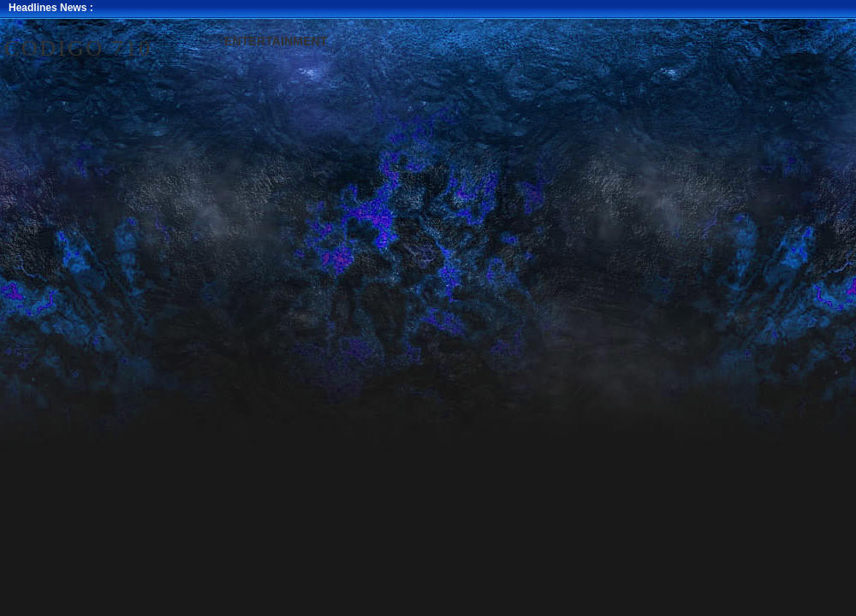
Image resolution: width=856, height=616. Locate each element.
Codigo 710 (78, 48)
